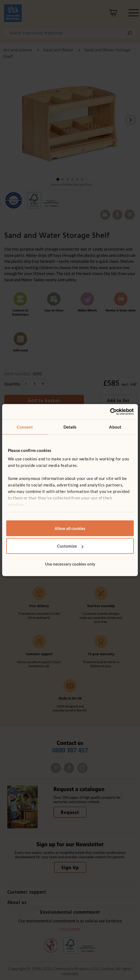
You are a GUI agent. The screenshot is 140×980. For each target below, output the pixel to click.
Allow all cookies (70, 528)
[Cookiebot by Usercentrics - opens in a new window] (110, 412)
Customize (70, 546)
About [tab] (115, 427)
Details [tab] (70, 427)
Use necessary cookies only (70, 564)
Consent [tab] (25, 427)
